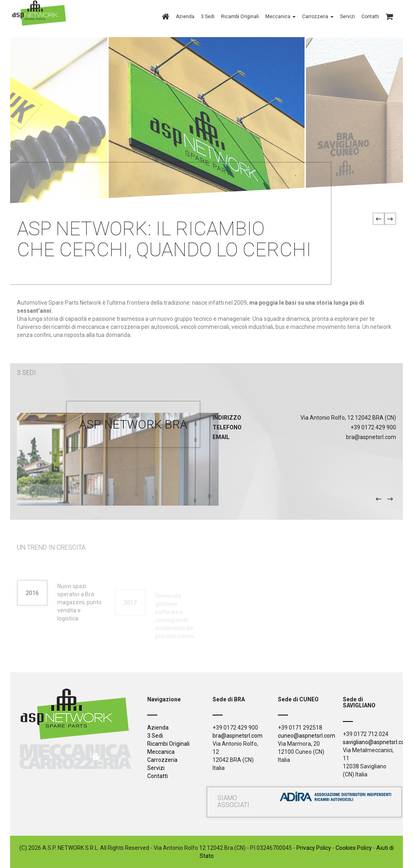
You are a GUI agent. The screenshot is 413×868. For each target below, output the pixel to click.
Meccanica (161, 752)
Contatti (370, 17)
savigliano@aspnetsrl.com (376, 742)
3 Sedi (208, 17)
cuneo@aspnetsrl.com (307, 736)
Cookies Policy (354, 848)
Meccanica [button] (281, 17)
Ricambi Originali (240, 17)
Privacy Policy (314, 848)
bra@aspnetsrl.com (238, 736)
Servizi (347, 17)
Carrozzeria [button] (318, 17)
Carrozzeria (162, 760)
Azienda (185, 17)
